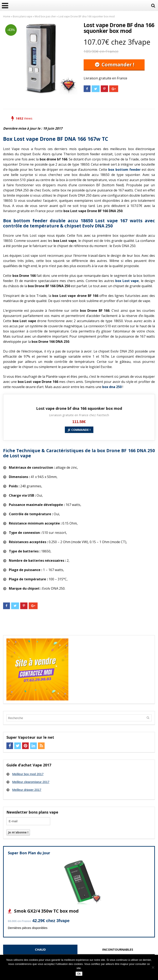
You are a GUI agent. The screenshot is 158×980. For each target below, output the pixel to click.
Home (7, 16)
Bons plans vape (23, 16)
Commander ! (117, 64)
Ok (79, 974)
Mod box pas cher (45, 16)
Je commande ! (79, 430)
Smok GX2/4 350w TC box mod (46, 911)
